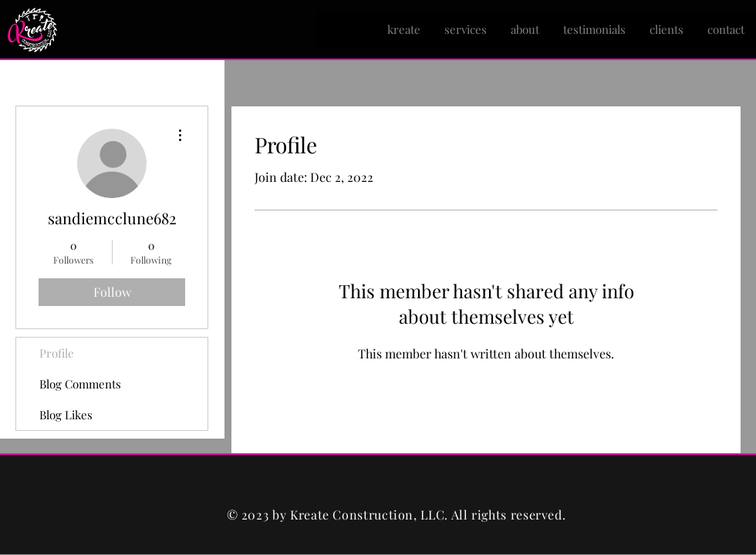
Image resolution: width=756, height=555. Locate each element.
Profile (57, 353)
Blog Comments (80, 384)
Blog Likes (66, 415)
